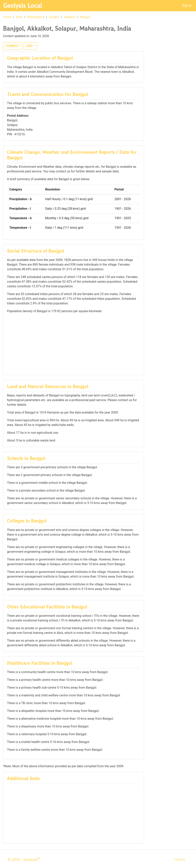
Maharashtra (36, 17)
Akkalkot (70, 17)
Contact (180, 859)
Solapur (54, 17)
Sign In (187, 6)
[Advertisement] (73, 344)
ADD (29, 46)
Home (7, 17)
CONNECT (13, 46)
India (19, 17)
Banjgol (85, 17)
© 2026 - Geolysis (24, 859)
